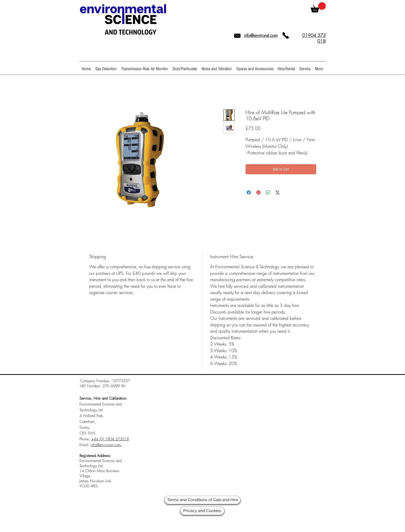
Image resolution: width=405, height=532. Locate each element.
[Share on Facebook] (249, 192)
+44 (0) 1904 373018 (110, 439)
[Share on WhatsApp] (268, 192)
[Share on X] (278, 192)
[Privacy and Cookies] (202, 511)
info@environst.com (261, 35)
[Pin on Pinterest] (258, 192)
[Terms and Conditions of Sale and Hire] (202, 500)
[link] (318, 7)
